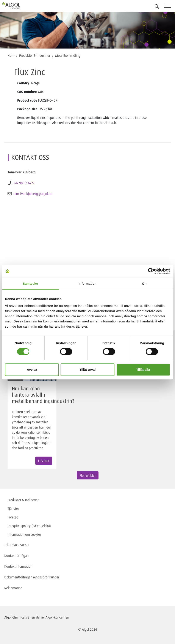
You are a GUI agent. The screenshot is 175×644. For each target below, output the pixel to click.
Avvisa (32, 370)
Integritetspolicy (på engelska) (29, 526)
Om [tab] (145, 284)
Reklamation (13, 588)
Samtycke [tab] (30, 284)
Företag (13, 517)
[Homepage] (16, 6)
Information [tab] (87, 284)
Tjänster (13, 509)
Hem (11, 55)
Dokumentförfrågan (18, 577)
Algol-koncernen (57, 617)
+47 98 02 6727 (24, 183)
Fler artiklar (88, 475)
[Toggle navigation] (170, 7)
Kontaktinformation (18, 566)
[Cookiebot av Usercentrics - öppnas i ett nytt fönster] (151, 271)
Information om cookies (24, 534)
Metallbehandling (68, 55)
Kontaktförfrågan (16, 556)
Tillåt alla (143, 370)
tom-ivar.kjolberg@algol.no (33, 194)
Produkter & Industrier (35, 55)
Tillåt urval (88, 370)
